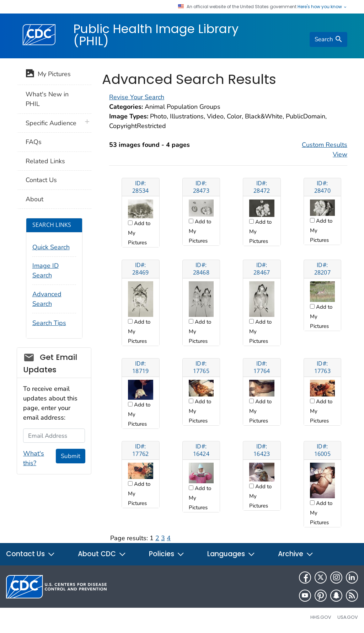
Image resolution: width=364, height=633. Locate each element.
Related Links (45, 161)
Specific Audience (51, 123)
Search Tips (49, 323)
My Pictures (48, 75)
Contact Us (41, 180)
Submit (71, 456)
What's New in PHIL (47, 99)
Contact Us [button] (31, 554)
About (34, 199)
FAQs (34, 142)
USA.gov (348, 617)
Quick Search (51, 247)
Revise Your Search (137, 97)
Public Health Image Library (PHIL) (156, 35)
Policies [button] (167, 554)
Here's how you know (322, 7)
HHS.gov (321, 617)
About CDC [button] (102, 554)
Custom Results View (325, 150)
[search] (328, 39)
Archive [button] (296, 554)
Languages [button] (231, 554)
